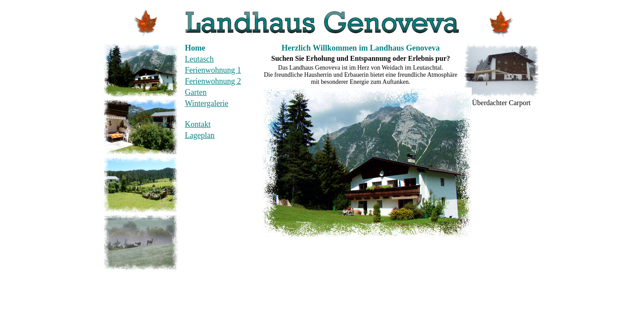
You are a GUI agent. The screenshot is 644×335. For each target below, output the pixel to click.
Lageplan (200, 135)
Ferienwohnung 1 (213, 70)
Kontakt (198, 124)
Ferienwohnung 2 (213, 81)
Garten (196, 92)
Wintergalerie (207, 103)
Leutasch (200, 59)
